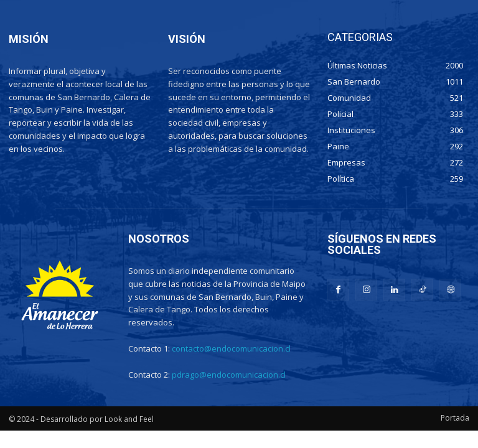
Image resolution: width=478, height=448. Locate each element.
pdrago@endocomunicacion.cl (229, 375)
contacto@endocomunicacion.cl (231, 348)
